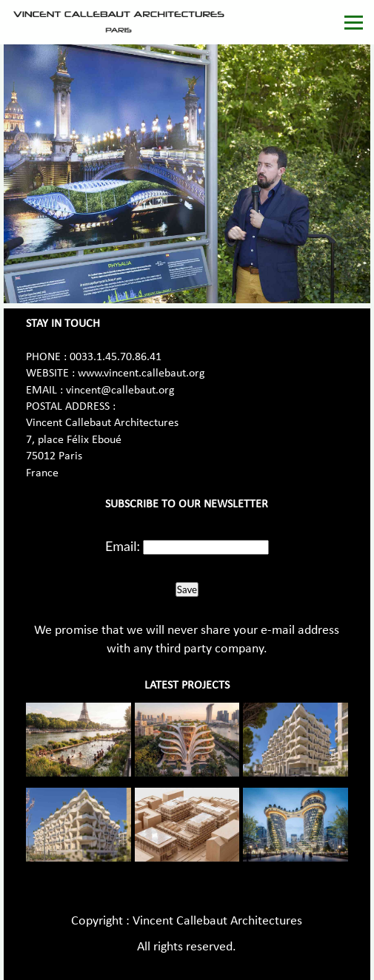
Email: (123, 546)
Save (187, 589)
